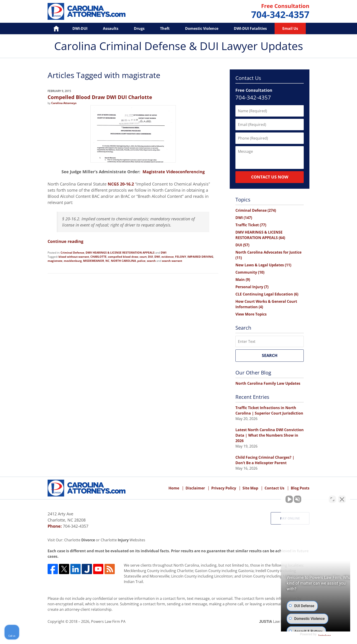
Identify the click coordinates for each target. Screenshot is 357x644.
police (141, 261)
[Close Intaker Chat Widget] (342, 499)
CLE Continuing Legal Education (267, 294)
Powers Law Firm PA (108, 621)
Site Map (250, 488)
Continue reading (65, 241)
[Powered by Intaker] (318, 634)
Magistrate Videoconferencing (174, 172)
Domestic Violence (202, 28)
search (151, 261)
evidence (168, 257)
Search (270, 355)
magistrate (55, 261)
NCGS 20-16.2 (121, 184)
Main (243, 280)
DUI (150, 257)
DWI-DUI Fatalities (250, 28)
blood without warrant (74, 257)
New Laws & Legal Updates (263, 265)
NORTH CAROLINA (123, 261)
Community (250, 272)
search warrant (172, 261)
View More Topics (251, 314)
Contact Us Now (270, 177)
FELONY (181, 257)
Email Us (290, 28)
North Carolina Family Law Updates (268, 383)
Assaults (111, 28)
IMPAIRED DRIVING (200, 257)
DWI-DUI (80, 28)
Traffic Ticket (251, 225)
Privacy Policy (224, 488)
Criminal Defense (72, 253)
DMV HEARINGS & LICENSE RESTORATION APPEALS (120, 253)
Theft (165, 28)
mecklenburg (73, 261)
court (143, 257)
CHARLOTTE (98, 257)
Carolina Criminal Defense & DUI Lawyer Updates (87, 11)
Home (53, 28)
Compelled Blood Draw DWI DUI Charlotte (100, 97)
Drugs (139, 28)
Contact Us (274, 488)
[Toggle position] (332, 499)
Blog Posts (300, 488)
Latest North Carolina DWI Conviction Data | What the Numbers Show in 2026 (270, 435)
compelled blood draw (123, 257)
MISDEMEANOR (94, 261)
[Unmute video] (276, 499)
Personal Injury (252, 287)
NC (107, 261)
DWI (164, 253)
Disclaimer (195, 488)
